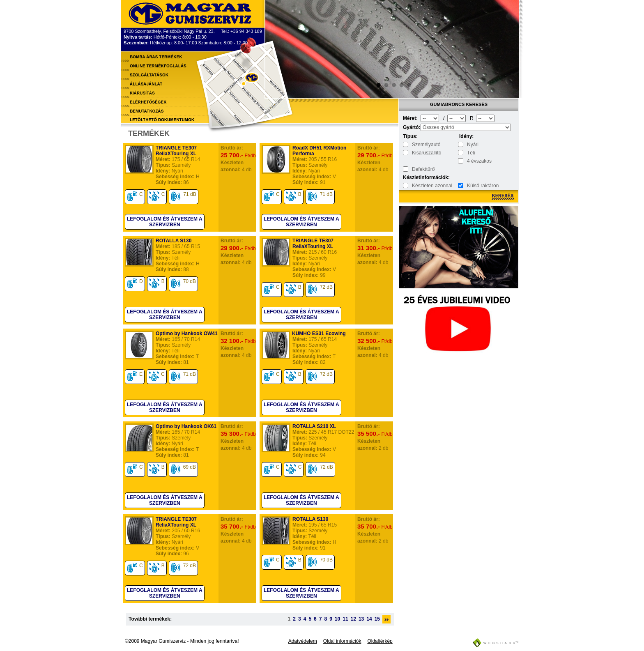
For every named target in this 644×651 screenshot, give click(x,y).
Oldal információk (342, 641)
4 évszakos (479, 161)
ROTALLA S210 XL (314, 426)
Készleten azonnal (432, 186)
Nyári (473, 145)
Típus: (410, 136)
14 (369, 619)
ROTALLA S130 (174, 241)
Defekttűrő (423, 169)
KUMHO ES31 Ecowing (319, 334)
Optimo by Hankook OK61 (186, 426)
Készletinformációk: (411, 177)
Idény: (466, 136)
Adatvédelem (303, 641)
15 (377, 619)
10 (337, 619)
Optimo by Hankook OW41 (187, 334)
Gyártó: (411, 127)
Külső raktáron (483, 186)
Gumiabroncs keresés (459, 104)
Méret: (410, 118)
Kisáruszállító (427, 153)
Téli (471, 153)
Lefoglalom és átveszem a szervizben (165, 222)
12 (353, 619)
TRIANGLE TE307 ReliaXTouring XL (176, 151)
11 (345, 619)
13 (361, 619)
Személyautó (426, 145)
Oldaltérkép (380, 641)
